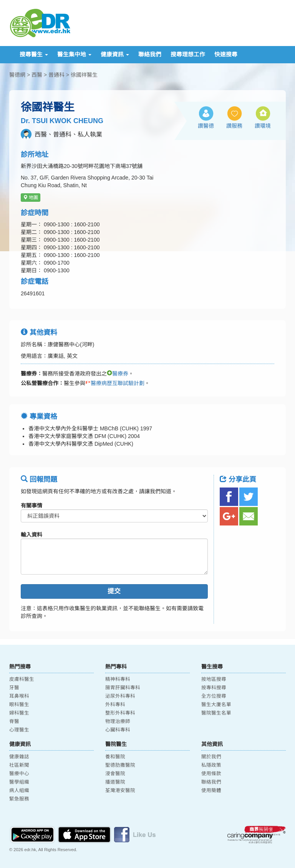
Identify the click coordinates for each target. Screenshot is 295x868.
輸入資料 (31, 535)
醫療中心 (19, 774)
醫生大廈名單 (216, 705)
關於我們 (211, 757)
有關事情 (31, 506)
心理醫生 (19, 730)
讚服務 (234, 126)
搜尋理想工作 (188, 54)
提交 (114, 591)
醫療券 (118, 374)
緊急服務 (19, 799)
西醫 (37, 75)
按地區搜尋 (214, 679)
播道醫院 (115, 782)
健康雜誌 (19, 757)
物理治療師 (118, 721)
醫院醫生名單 (216, 713)
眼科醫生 (19, 705)
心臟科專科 (118, 730)
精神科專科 (118, 679)
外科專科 (115, 705)
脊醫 (14, 721)
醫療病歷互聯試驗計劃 (115, 383)
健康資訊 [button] (115, 54)
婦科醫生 (19, 713)
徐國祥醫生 (84, 75)
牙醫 (14, 688)
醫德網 (17, 75)
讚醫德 (206, 126)
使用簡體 (211, 791)
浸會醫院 (115, 774)
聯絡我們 (150, 54)
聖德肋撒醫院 (120, 765)
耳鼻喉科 (19, 696)
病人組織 (19, 791)
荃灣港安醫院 (120, 791)
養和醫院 (115, 757)
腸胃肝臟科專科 (123, 688)
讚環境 (263, 126)
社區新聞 (19, 765)
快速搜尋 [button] (226, 54)
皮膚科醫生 (22, 679)
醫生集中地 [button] (74, 54)
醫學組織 (19, 782)
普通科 (56, 75)
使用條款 (211, 774)
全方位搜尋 (214, 696)
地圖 (31, 198)
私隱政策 (211, 765)
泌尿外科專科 (120, 696)
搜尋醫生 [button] (34, 54)
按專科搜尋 (214, 688)
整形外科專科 (120, 713)
